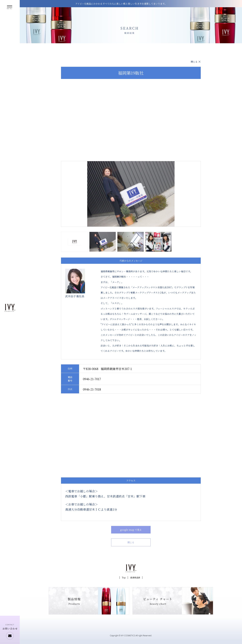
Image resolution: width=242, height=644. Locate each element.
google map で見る (131, 530)
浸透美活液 (135, 577)
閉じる (194, 62)
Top (124, 577)
